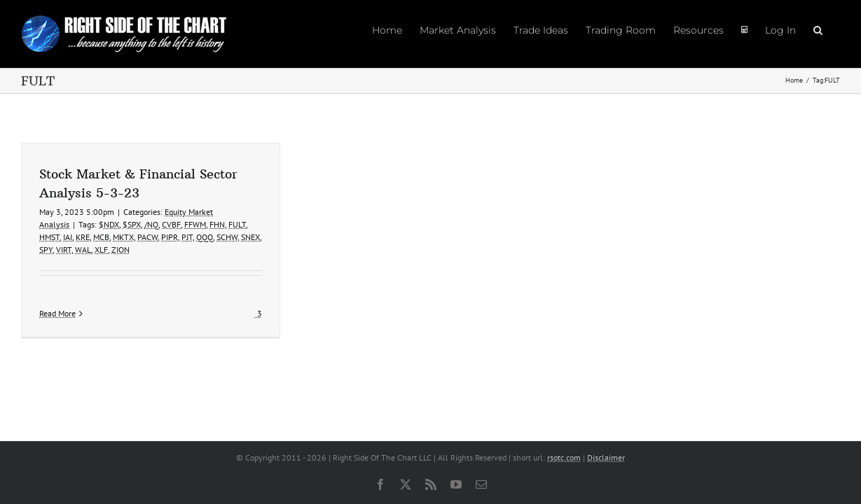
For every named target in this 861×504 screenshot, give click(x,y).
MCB (101, 237)
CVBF (171, 224)
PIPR (170, 237)
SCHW (227, 237)
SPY (46, 250)
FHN (217, 224)
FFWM (195, 224)
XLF (101, 250)
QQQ (205, 237)
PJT (187, 237)
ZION (120, 250)
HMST (49, 237)
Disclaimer (606, 457)
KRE (83, 237)
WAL (83, 250)
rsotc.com (564, 457)
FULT (237, 224)
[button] (835, 29)
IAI (68, 237)
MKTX (123, 237)
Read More (57, 313)
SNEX (250, 237)
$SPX (132, 224)
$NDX (109, 224)
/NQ (151, 224)
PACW (147, 237)
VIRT (64, 250)
